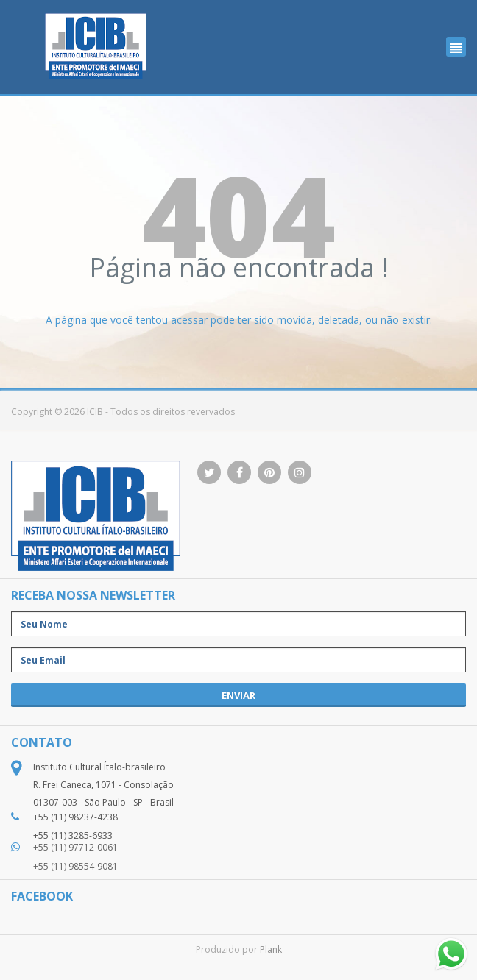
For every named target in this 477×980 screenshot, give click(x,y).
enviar (239, 695)
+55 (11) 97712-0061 (75, 847)
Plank (271, 949)
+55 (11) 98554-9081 (75, 866)
